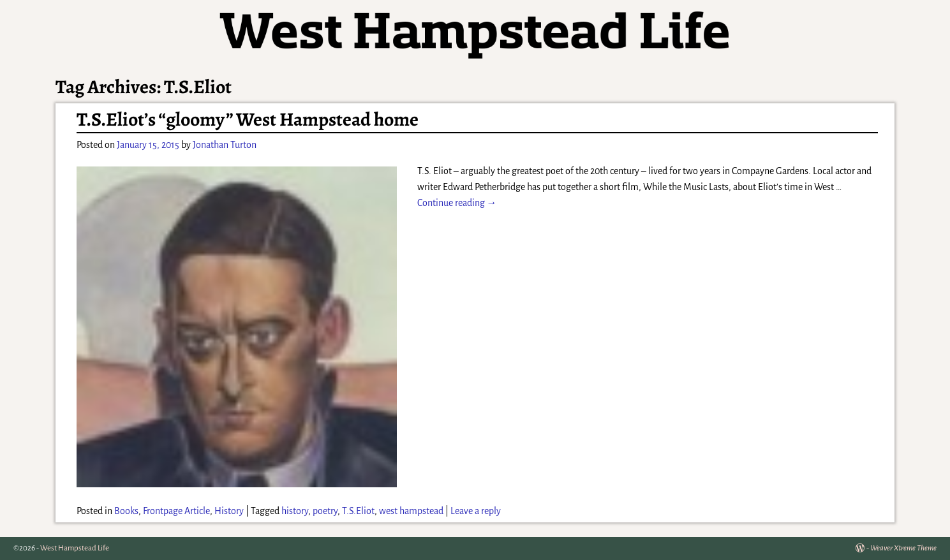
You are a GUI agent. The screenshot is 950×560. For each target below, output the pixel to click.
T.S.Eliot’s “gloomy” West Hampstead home (248, 119)
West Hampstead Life (75, 548)
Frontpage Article (176, 511)
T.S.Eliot (358, 511)
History (229, 511)
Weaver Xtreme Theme (903, 548)
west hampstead (411, 511)
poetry (325, 511)
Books (126, 511)
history (295, 511)
